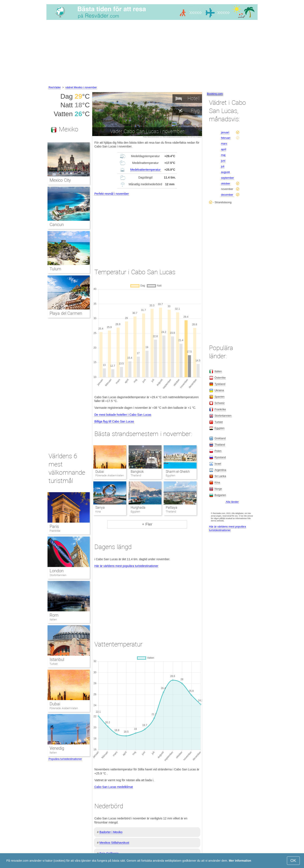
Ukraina (219, 390)
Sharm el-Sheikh (178, 472)
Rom (54, 615)
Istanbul (57, 660)
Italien (53, 619)
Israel (218, 464)
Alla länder (232, 502)
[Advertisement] (152, 53)
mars (224, 144)
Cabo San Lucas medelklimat (114, 787)
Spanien (220, 397)
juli (223, 166)
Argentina (220, 470)
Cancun (57, 225)
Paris (54, 526)
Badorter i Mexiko (111, 832)
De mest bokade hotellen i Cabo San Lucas (123, 415)
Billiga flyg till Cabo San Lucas (114, 421)
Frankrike (55, 531)
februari (226, 138)
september (227, 178)
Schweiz (220, 403)
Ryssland (220, 457)
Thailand (220, 445)
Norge (218, 489)
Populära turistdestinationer (65, 759)
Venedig (57, 748)
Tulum (55, 269)
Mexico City (60, 180)
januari (225, 132)
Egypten (220, 428)
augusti (225, 172)
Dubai (100, 472)
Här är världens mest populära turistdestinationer (126, 566)
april (224, 149)
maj (223, 155)
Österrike (220, 378)
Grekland (220, 438)
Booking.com (215, 94)
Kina (217, 482)
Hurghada (138, 508)
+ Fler (147, 524)
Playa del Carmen (66, 313)
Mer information (240, 861)
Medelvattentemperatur (145, 170)
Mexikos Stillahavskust (114, 843)
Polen (218, 451)
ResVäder (55, 87)
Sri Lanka (220, 476)
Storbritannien (58, 575)
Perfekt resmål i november (112, 194)
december (227, 195)
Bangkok (137, 472)
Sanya (100, 508)
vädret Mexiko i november (81, 87)
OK (293, 861)
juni (223, 161)
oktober (226, 183)
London (57, 571)
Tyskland (220, 384)
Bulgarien (220, 495)
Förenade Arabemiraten (64, 708)
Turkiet (54, 664)
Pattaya (172, 508)
